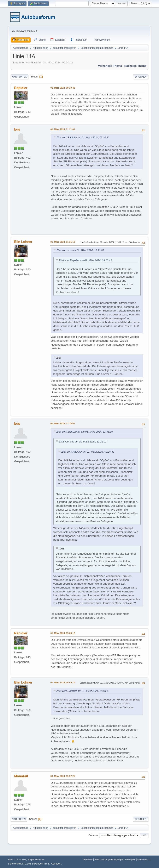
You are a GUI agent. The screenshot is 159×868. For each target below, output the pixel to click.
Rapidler (21, 88)
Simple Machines (36, 860)
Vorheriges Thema (110, 66)
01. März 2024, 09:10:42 (63, 88)
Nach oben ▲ (144, 860)
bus (17, 129)
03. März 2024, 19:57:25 (63, 776)
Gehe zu (93, 835)
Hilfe (97, 860)
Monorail (21, 776)
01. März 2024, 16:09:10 (63, 683)
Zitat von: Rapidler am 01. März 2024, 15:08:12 (83, 691)
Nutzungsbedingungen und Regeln (118, 860)
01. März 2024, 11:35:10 (63, 242)
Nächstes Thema (135, 66)
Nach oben (19, 819)
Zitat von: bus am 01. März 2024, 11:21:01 (80, 250)
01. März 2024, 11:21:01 (63, 129)
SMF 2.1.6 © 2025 (17, 860)
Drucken (141, 77)
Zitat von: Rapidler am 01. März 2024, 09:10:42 (83, 138)
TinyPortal (88, 860)
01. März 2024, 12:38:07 (63, 423)
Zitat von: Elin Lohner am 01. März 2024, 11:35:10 (84, 432)
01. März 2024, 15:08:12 (63, 633)
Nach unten (19, 77)
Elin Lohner (23, 242)
